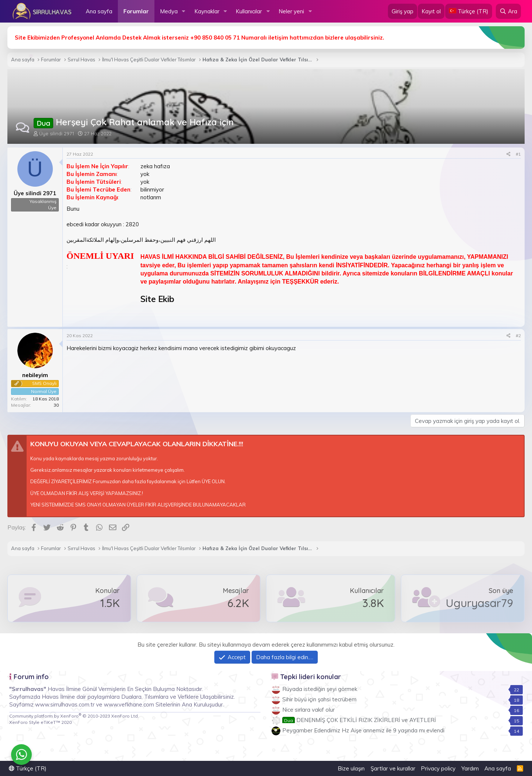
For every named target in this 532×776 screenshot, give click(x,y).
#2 (518, 336)
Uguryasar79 (479, 603)
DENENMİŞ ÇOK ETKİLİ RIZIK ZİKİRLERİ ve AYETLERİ (359, 720)
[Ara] (508, 11)
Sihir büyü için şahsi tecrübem (319, 699)
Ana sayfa (99, 11)
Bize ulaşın (351, 768)
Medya (169, 11)
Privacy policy (438, 768)
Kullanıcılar (249, 11)
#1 (518, 154)
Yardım (470, 768)
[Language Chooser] (469, 11)
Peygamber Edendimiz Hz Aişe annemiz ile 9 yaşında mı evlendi (363, 730)
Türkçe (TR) (28, 768)
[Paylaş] (509, 154)
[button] (184, 11)
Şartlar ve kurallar (393, 768)
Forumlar (136, 11)
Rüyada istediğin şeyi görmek (320, 689)
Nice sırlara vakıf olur (308, 710)
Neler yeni (291, 11)
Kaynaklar (207, 11)
